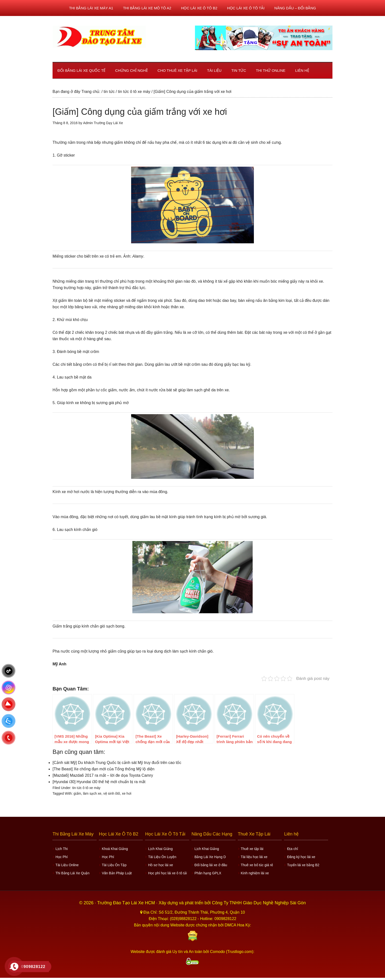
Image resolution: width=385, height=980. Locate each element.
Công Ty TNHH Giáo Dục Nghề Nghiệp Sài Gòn (259, 903)
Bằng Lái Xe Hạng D (210, 857)
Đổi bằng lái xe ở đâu (211, 865)
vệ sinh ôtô (112, 793)
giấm (77, 793)
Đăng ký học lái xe (301, 857)
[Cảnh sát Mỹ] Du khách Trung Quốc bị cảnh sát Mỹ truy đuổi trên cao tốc (117, 763)
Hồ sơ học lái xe (160, 865)
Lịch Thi (62, 849)
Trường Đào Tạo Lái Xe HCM (127, 903)
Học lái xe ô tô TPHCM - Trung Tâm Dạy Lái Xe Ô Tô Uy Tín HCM (99, 37)
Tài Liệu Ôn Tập (114, 865)
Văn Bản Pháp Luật (117, 873)
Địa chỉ (293, 849)
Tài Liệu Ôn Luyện (162, 857)
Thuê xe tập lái (252, 849)
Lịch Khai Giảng (160, 849)
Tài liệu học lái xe (254, 857)
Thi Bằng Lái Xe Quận (72, 873)
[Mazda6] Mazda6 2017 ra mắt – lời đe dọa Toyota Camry (103, 775)
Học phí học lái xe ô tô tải (167, 873)
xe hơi (127, 793)
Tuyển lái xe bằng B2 (303, 865)
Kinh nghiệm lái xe (255, 873)
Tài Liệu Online (67, 865)
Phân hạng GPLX (208, 873)
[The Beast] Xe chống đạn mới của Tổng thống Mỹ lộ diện (103, 769)
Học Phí (62, 857)
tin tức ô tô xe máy (86, 788)
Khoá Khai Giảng (115, 849)
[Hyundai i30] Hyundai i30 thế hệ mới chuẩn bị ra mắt (99, 782)
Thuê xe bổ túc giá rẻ (257, 865)
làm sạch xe (92, 793)
